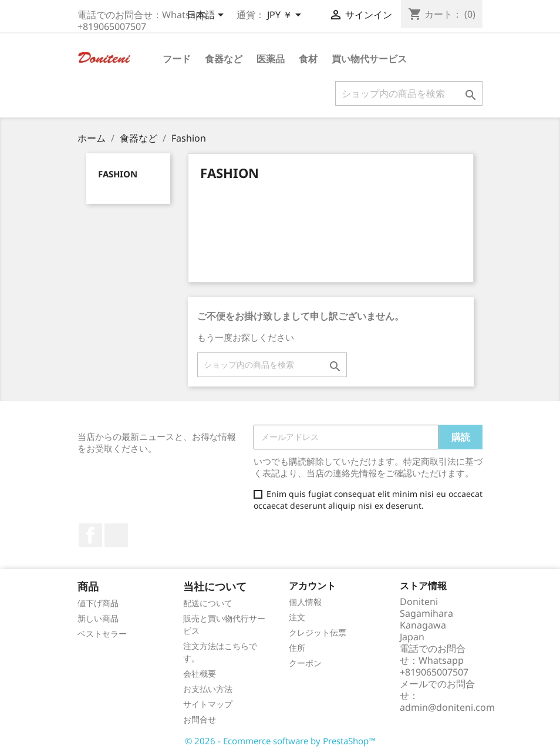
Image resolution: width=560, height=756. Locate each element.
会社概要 (200, 673)
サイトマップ (208, 704)
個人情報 (305, 602)
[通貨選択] (286, 16)
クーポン (305, 663)
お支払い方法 (208, 689)
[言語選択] (207, 16)
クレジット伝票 (318, 632)
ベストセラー (102, 634)
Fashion (118, 174)
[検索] (409, 93)
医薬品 (271, 59)
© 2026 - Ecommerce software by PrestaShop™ (280, 741)
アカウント (312, 586)
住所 (297, 648)
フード (177, 59)
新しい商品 (98, 618)
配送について (208, 603)
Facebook (90, 535)
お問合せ (200, 719)
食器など (224, 59)
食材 (308, 59)
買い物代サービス (369, 59)
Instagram (116, 535)
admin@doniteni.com (447, 707)
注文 (297, 617)
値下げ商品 (98, 603)
